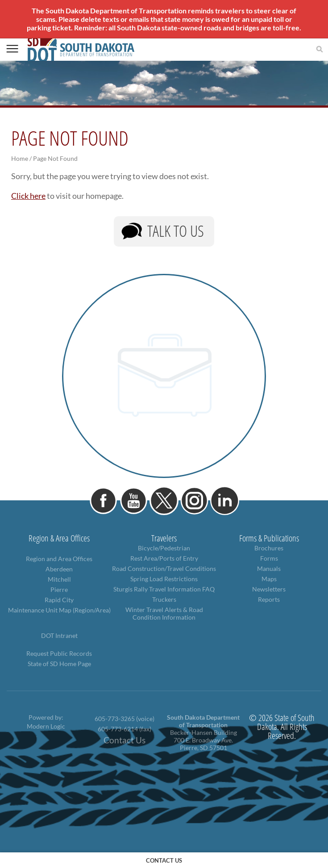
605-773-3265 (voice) (125, 719)
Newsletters (269, 589)
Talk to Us (176, 231)
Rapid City (59, 600)
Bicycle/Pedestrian (164, 548)
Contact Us (125, 740)
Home (20, 158)
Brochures (269, 548)
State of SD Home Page (59, 664)
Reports (269, 599)
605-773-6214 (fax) (125, 729)
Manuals (269, 568)
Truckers (164, 599)
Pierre (59, 589)
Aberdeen (59, 569)
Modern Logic (46, 726)
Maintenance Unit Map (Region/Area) (59, 610)
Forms (269, 558)
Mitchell (59, 579)
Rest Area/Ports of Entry (164, 558)
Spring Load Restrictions (164, 579)
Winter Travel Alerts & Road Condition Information (164, 613)
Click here (28, 196)
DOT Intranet (59, 635)
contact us (164, 860)
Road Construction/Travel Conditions (164, 568)
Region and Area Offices (59, 559)
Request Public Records (59, 653)
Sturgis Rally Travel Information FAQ (164, 589)
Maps (269, 579)
